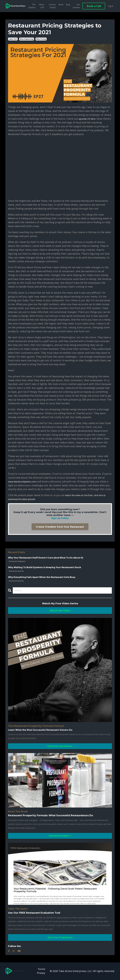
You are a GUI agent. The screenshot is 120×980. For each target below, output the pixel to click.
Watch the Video (60, 611)
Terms (41, 970)
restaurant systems (16, 571)
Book (61, 4)
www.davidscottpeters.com (24, 481)
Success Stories (52, 6)
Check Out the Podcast (60, 747)
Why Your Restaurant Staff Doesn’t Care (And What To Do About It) (47, 558)
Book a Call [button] (94, 6)
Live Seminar (76, 6)
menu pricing (41, 39)
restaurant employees (17, 561)
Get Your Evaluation (60, 938)
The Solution (32, 6)
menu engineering (27, 39)
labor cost (13, 39)
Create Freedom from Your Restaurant (60, 527)
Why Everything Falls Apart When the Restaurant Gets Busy (43, 577)
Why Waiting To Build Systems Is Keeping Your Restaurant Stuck (46, 568)
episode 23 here (88, 119)
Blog (68, 4)
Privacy (41, 973)
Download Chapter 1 (60, 836)
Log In (111, 6)
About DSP (42, 6)
